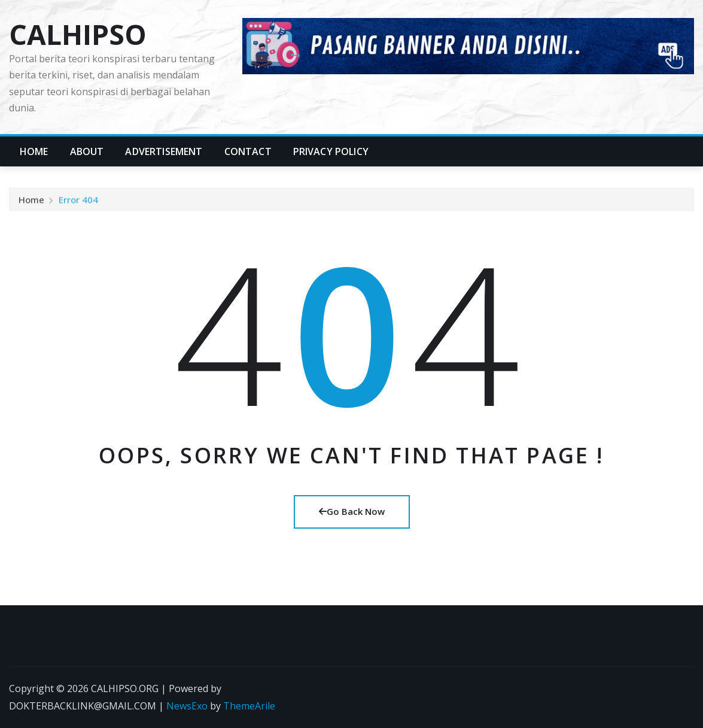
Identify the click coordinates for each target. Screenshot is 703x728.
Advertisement (164, 151)
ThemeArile (249, 706)
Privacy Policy (331, 151)
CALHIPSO (78, 34)
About (87, 151)
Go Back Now (352, 511)
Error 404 (78, 202)
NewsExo (187, 706)
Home (34, 151)
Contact (248, 151)
